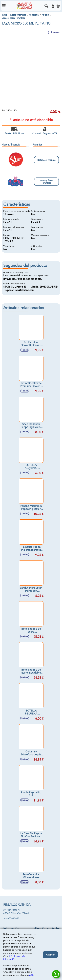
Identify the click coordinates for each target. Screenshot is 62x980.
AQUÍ (32, 975)
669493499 (13, 918)
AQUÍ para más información (14, 958)
